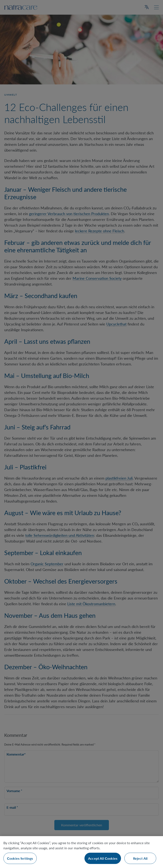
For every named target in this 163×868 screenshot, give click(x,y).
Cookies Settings (20, 858)
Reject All (140, 858)
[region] (81, 852)
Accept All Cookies (103, 858)
